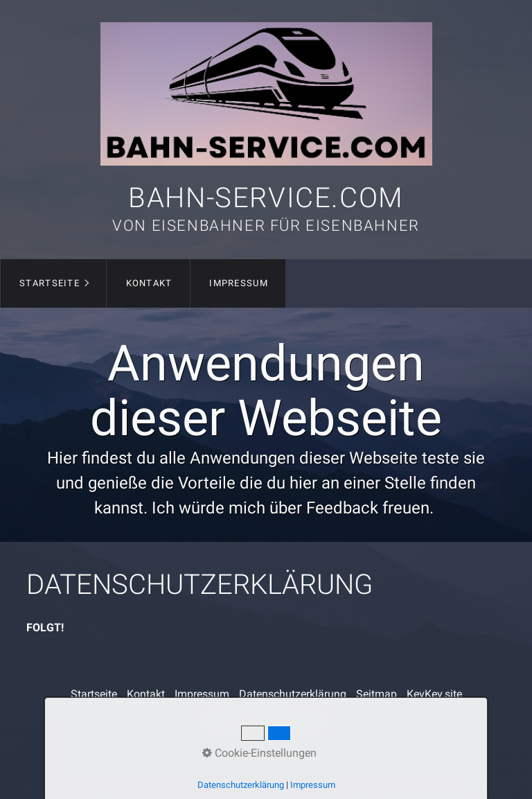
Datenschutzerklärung (293, 694)
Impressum (239, 283)
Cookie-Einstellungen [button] (259, 753)
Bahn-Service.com (266, 198)
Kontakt (149, 283)
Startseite (50, 283)
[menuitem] (53, 283)
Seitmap (376, 694)
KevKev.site (434, 694)
